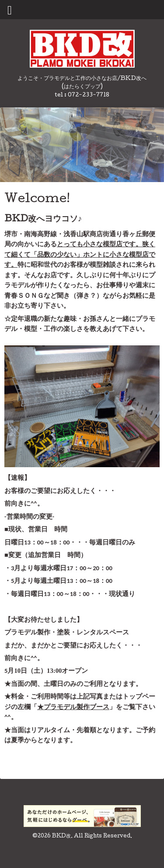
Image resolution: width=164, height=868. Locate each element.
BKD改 (61, 838)
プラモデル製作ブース (77, 709)
